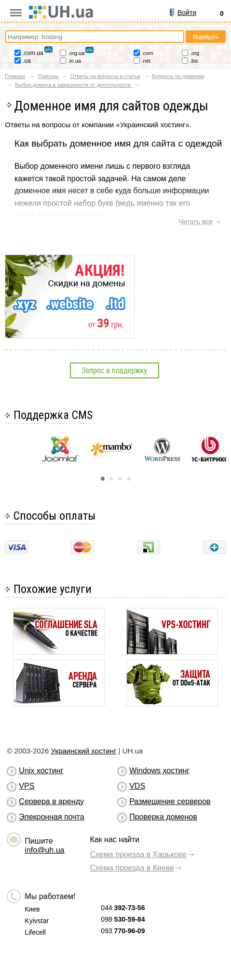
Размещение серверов (170, 801)
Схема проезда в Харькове (138, 854)
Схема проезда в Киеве (132, 868)
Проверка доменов (163, 817)
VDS (137, 786)
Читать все (196, 222)
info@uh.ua (44, 850)
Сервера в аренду (51, 801)
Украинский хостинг (83, 751)
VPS (27, 786)
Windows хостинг (159, 771)
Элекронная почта (51, 817)
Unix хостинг (41, 771)
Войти (187, 13)
